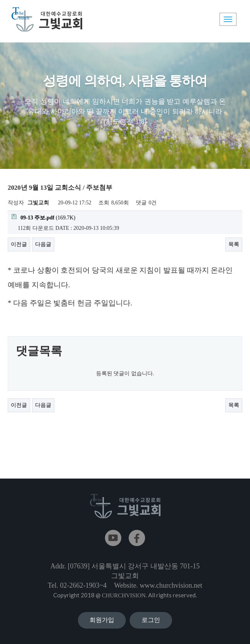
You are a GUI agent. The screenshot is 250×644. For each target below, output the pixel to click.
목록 (234, 244)
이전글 (19, 244)
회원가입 (102, 620)
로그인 (151, 620)
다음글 (43, 244)
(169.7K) (43, 217)
